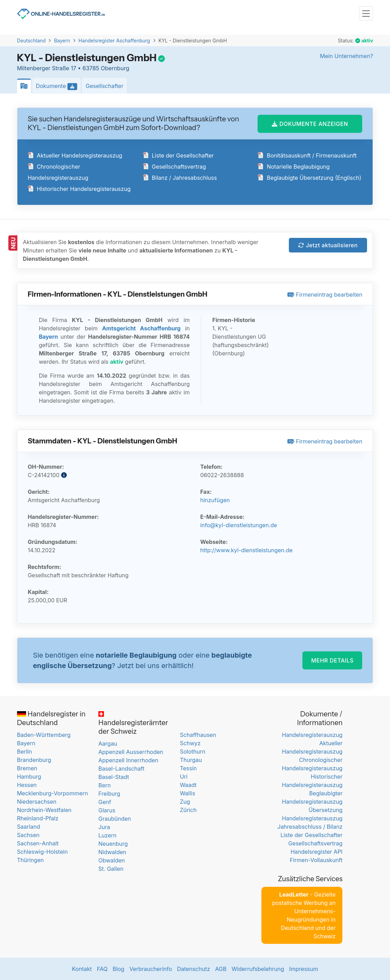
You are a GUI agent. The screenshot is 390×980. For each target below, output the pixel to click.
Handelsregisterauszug (312, 735)
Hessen (27, 785)
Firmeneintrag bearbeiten (325, 295)
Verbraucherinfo (151, 969)
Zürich (188, 810)
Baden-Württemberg (44, 735)
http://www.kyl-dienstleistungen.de (246, 550)
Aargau (108, 744)
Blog (119, 969)
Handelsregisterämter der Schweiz (133, 723)
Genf (105, 802)
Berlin (25, 752)
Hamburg (29, 777)
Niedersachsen (37, 802)
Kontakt (82, 969)
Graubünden (115, 819)
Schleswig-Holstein (42, 852)
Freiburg (109, 794)
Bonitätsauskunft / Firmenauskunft (307, 155)
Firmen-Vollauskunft (316, 860)
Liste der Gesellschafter (178, 155)
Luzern (107, 835)
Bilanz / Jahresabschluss (180, 178)
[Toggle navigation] (366, 13)
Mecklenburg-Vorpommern (52, 793)
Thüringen (30, 860)
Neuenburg (113, 844)
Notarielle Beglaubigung (294, 167)
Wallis (187, 793)
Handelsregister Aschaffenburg (114, 41)
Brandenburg (34, 760)
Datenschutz (193, 969)
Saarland (29, 827)
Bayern (62, 41)
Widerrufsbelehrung (258, 969)
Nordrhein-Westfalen (44, 810)
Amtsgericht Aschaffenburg (141, 328)
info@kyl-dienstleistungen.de (239, 525)
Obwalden (112, 860)
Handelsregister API (316, 852)
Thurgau (191, 760)
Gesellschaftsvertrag (174, 167)
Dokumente (58, 86)
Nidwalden (112, 852)
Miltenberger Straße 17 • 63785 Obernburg (73, 68)
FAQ (102, 969)
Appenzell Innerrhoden (128, 760)
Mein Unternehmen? (346, 56)
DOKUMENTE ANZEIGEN (310, 124)
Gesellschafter (104, 86)
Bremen (27, 768)
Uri (184, 777)
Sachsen (28, 835)
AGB (221, 969)
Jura (104, 827)
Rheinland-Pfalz (38, 818)
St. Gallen (111, 869)
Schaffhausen (198, 735)
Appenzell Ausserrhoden (131, 752)
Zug (185, 802)
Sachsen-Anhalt (38, 843)
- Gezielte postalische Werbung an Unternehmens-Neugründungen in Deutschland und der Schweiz (304, 915)
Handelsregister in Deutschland (51, 718)
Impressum (304, 969)
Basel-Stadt (114, 777)
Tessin (188, 768)
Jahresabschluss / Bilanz (310, 827)
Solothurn (192, 752)
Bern (105, 785)
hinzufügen (215, 500)
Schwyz (190, 743)
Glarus (107, 810)
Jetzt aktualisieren (328, 245)
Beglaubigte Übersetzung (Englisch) (309, 178)
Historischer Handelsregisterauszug (79, 189)
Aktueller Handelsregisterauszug (75, 155)
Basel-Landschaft (121, 769)
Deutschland (31, 41)
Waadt (188, 785)
